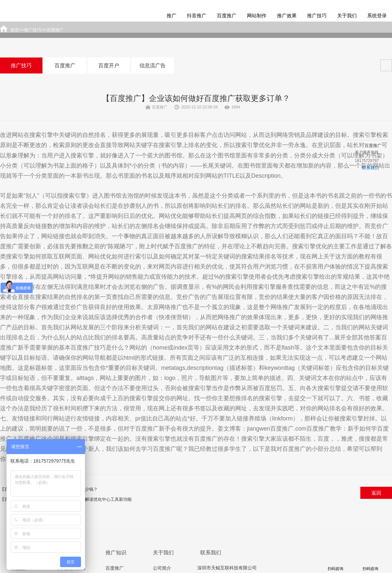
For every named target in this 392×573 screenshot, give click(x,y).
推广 (171, 16)
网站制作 (257, 16)
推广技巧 (317, 16)
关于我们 (347, 16)
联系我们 (370, 168)
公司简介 (162, 568)
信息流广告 (153, 65)
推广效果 (287, 16)
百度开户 (109, 65)
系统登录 (377, 16)
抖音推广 (197, 16)
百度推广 (227, 16)
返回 (376, 493)
